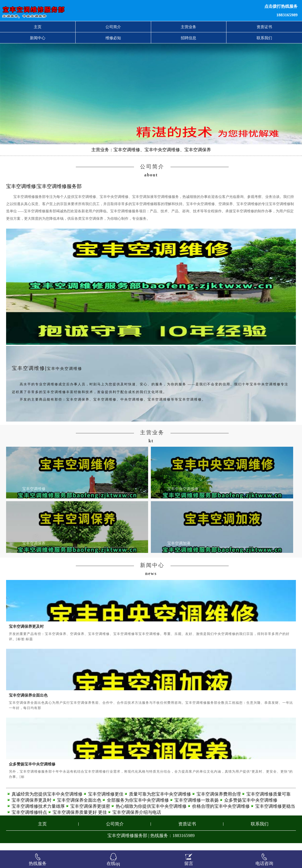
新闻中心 (38, 38)
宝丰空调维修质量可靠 (269, 801)
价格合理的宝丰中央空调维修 (221, 813)
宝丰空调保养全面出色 (28, 703)
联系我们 (264, 38)
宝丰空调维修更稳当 (275, 813)
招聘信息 (189, 38)
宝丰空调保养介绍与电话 (137, 819)
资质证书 (264, 27)
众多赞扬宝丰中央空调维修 (32, 771)
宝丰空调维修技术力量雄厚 (38, 813)
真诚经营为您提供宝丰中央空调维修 (47, 801)
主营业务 (189, 27)
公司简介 (113, 27)
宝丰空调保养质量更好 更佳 (80, 819)
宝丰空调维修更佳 (106, 801)
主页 (38, 27)
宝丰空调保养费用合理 (219, 801)
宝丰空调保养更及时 (26, 634)
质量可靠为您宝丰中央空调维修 (160, 801)
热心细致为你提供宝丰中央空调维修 (151, 813)
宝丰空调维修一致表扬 (197, 807)
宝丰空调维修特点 (29, 819)
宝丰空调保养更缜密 (90, 813)
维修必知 (113, 38)
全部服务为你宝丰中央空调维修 (138, 807)
